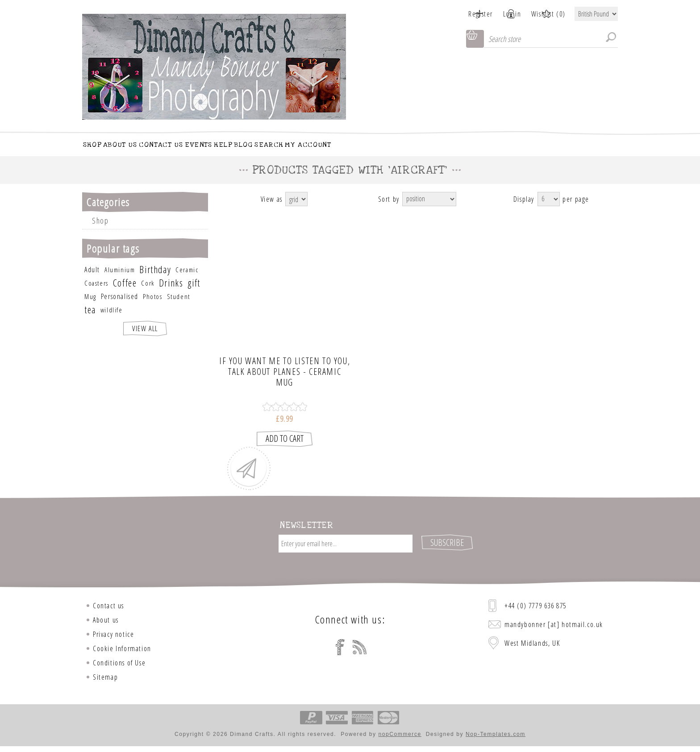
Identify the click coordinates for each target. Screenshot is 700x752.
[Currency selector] (596, 14)
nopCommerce (400, 735)
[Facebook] (340, 648)
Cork (148, 292)
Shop (100, 230)
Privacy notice (113, 636)
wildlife (112, 319)
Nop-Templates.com (496, 735)
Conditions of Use (119, 664)
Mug (90, 306)
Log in (502, 14)
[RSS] (360, 648)
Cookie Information (122, 650)
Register (460, 14)
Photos (153, 306)
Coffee (125, 292)
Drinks (171, 292)
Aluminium (120, 279)
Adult (92, 279)
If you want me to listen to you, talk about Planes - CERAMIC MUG (285, 381)
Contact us (108, 607)
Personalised (120, 306)
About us (106, 621)
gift (194, 292)
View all (145, 338)
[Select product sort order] (429, 208)
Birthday (155, 279)
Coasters (96, 292)
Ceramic (187, 279)
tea (90, 319)
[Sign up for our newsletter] (346, 553)
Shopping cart (475, 39)
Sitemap (105, 678)
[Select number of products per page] (549, 208)
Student (179, 306)
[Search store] (551, 39)
